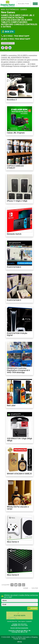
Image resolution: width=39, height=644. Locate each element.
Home (26, 588)
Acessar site (8, 43)
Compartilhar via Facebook (12, 585)
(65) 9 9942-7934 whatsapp (17, 39)
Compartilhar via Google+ (20, 585)
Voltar (35, 588)
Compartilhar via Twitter (16, 585)
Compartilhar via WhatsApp (24, 585)
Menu (35, 3)
